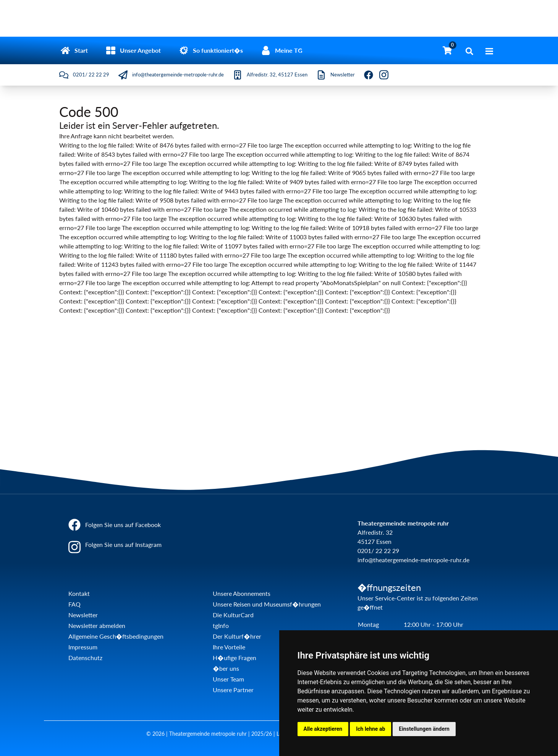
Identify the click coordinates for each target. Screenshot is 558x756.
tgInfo (221, 625)
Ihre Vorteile (229, 647)
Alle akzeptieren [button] (323, 729)
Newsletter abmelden (97, 625)
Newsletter (83, 615)
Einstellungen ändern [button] (424, 729)
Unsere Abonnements (242, 593)
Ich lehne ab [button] (370, 729)
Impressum (83, 647)
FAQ (74, 604)
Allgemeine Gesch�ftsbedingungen (116, 636)
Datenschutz (85, 658)
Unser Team (228, 679)
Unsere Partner (233, 690)
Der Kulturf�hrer (237, 636)
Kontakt (79, 593)
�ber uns (226, 668)
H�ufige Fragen (234, 658)
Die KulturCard (233, 615)
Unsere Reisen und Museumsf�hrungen (267, 604)
